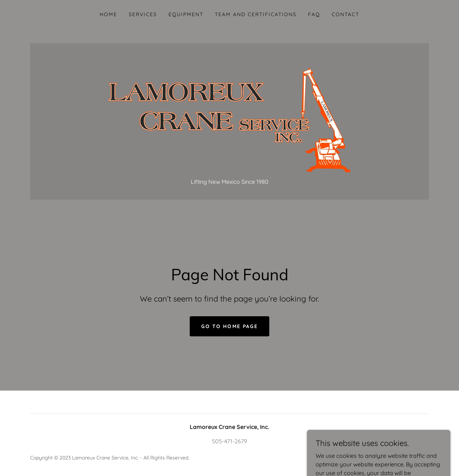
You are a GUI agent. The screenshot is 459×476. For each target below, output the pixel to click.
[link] (229, 114)
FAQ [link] (314, 14)
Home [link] (108, 14)
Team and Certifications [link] (256, 14)
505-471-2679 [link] (229, 441)
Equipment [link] (186, 14)
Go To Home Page (229, 326)
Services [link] (143, 14)
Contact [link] (346, 14)
